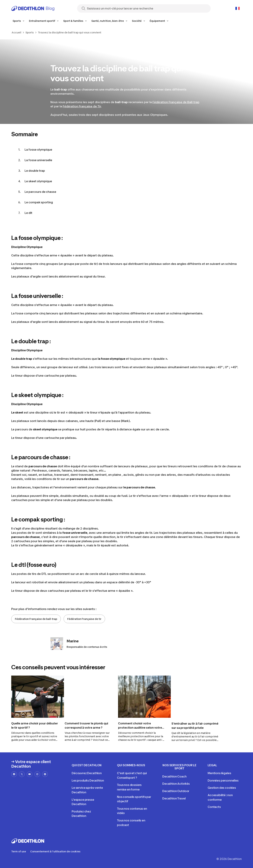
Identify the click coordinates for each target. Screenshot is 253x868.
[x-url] (22, 774)
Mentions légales (219, 773)
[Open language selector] (238, 8)
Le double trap (35, 171)
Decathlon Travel (174, 798)
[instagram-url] (37, 774)
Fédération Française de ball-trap (36, 619)
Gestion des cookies (222, 788)
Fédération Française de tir (84, 619)
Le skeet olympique (38, 181)
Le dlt (28, 213)
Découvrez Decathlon (87, 773)
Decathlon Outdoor (176, 791)
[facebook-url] (14, 774)
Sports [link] (30, 32)
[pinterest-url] (45, 774)
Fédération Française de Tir (82, 106)
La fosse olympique (38, 150)
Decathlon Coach (174, 776)
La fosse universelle (38, 160)
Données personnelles (223, 780)
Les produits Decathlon (88, 780)
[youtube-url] (30, 774)
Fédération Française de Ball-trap (176, 102)
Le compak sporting (39, 202)
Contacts (214, 807)
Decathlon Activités (176, 784)
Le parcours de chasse (40, 192)
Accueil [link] (16, 32)
